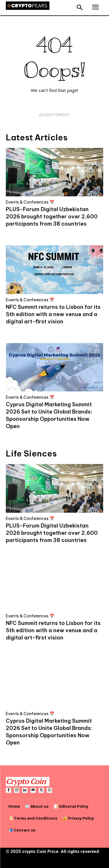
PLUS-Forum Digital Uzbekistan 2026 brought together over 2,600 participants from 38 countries (52, 216)
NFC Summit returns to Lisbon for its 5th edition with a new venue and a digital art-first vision (53, 314)
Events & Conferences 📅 (30, 202)
